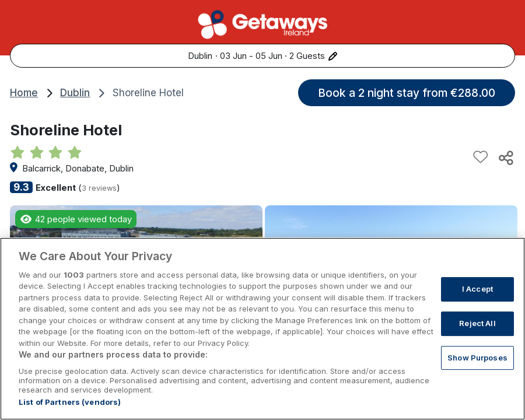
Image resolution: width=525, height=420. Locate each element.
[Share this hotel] (505, 157)
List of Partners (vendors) (70, 414)
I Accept (477, 300)
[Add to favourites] (481, 157)
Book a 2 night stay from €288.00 (407, 93)
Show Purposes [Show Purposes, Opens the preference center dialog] (477, 369)
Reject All (477, 335)
